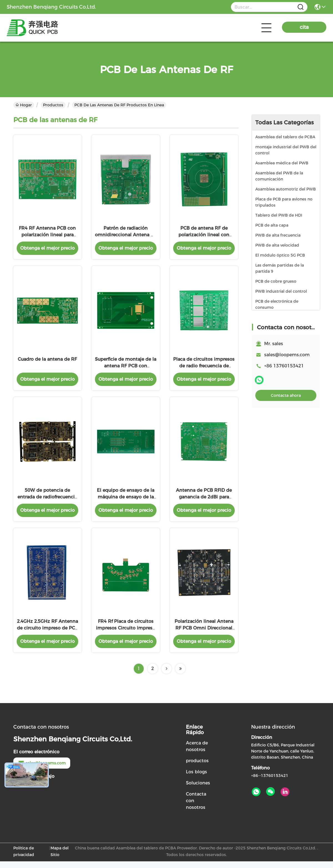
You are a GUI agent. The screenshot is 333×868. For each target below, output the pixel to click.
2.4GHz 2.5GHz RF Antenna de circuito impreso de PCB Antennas (47, 635)
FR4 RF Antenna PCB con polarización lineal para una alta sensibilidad (47, 236)
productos (197, 767)
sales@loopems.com (287, 355)
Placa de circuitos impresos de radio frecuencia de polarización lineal (204, 369)
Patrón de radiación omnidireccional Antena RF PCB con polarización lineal (126, 236)
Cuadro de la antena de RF (47, 362)
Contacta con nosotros (196, 807)
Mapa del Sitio (60, 858)
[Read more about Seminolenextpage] (167, 675)
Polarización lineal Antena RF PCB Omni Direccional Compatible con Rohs (204, 635)
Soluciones (198, 790)
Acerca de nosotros (197, 753)
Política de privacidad (24, 858)
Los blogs (196, 778)
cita (304, 27)
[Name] (301, 7)
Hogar (24, 105)
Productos (53, 105)
